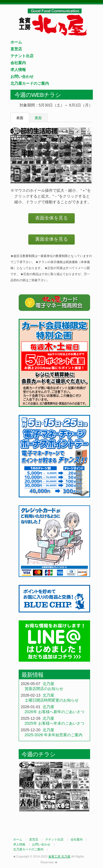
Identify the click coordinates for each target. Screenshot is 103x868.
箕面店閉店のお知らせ (44, 689)
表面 (20, 118)
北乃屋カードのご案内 (30, 83)
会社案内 (18, 63)
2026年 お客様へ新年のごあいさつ (55, 712)
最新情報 (32, 675)
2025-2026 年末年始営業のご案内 (54, 735)
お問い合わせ (22, 76)
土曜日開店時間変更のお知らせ (52, 700)
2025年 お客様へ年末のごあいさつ (55, 723)
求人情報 (18, 70)
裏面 (38, 118)
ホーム (16, 42)
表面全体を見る (51, 218)
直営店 (16, 49)
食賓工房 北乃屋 (54, 22)
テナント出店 (22, 56)
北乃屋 (48, 684)
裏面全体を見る (51, 239)
